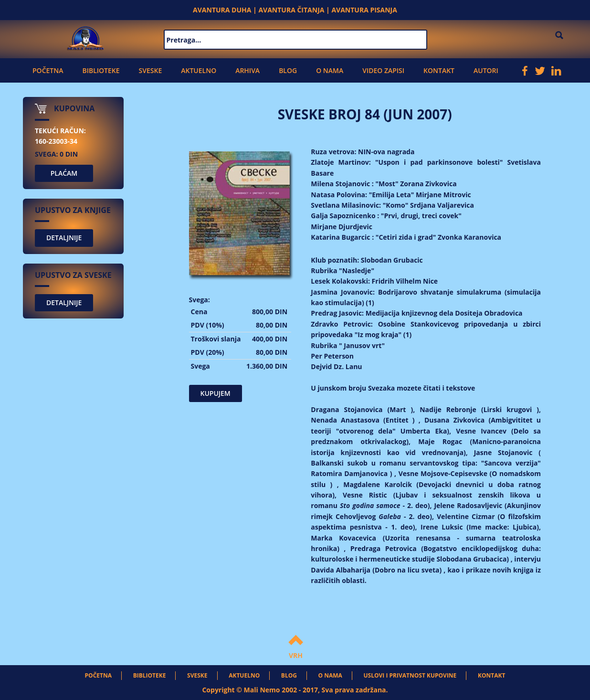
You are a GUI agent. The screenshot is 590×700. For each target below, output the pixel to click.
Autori (486, 70)
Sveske (151, 70)
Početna (48, 70)
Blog (288, 70)
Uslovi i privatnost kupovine (410, 675)
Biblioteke (101, 70)
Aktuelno (199, 70)
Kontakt (439, 70)
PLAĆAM (64, 173)
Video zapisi (383, 70)
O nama (330, 70)
